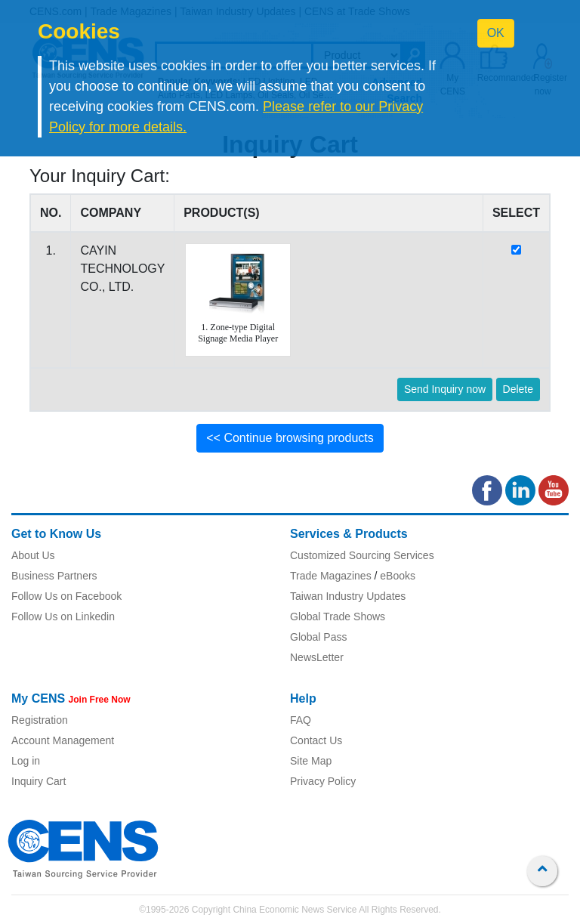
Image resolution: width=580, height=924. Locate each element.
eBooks (398, 576)
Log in (26, 761)
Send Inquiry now (445, 389)
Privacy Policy (323, 781)
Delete (518, 389)
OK (496, 33)
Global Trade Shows (338, 617)
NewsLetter (317, 657)
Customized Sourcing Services (362, 555)
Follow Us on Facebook (66, 596)
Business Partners (54, 576)
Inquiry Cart (39, 781)
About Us (33, 555)
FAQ (301, 720)
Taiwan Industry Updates (348, 596)
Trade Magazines (331, 576)
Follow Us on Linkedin (63, 617)
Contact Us (316, 740)
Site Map (311, 761)
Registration (40, 720)
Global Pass (318, 637)
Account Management (63, 740)
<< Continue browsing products (290, 438)
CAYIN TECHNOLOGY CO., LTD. (122, 269)
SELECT (516, 213)
